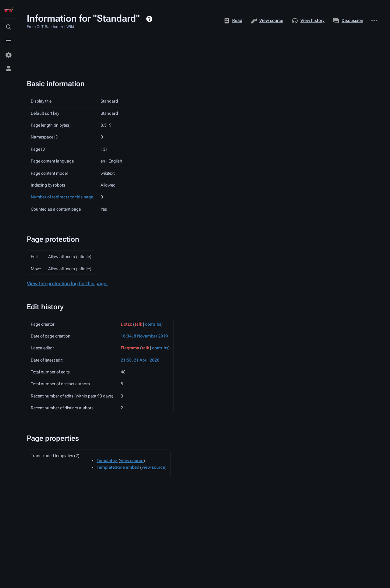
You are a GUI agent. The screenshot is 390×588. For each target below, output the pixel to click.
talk (138, 324)
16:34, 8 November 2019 (144, 336)
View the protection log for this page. (67, 283)
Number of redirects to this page (62, 197)
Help (150, 19)
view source (132, 460)
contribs (153, 324)
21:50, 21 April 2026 (140, 360)
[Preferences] (9, 55)
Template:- (107, 460)
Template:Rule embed (118, 467)
